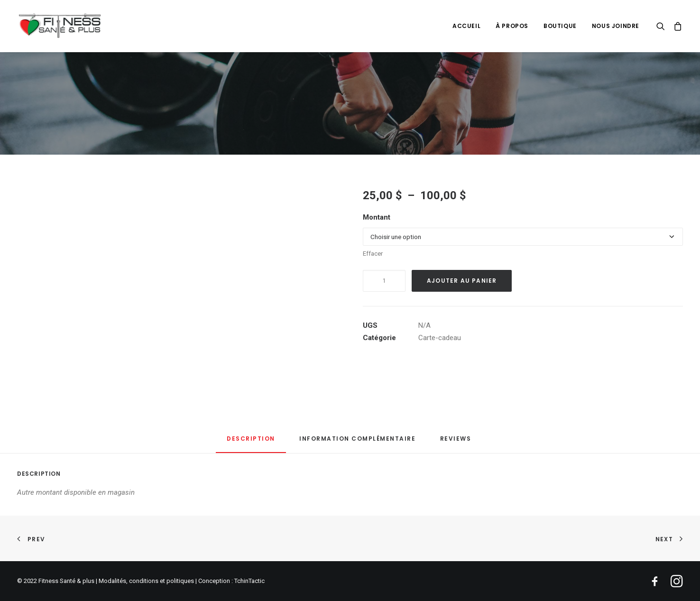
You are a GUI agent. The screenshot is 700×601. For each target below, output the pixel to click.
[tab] (357, 442)
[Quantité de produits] (384, 281)
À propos (512, 26)
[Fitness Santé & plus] (61, 26)
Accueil (466, 26)
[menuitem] (466, 26)
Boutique (560, 26)
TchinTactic (249, 581)
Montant (377, 217)
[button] (663, 26)
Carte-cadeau (440, 338)
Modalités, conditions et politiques (146, 581)
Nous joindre (616, 26)
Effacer (373, 254)
